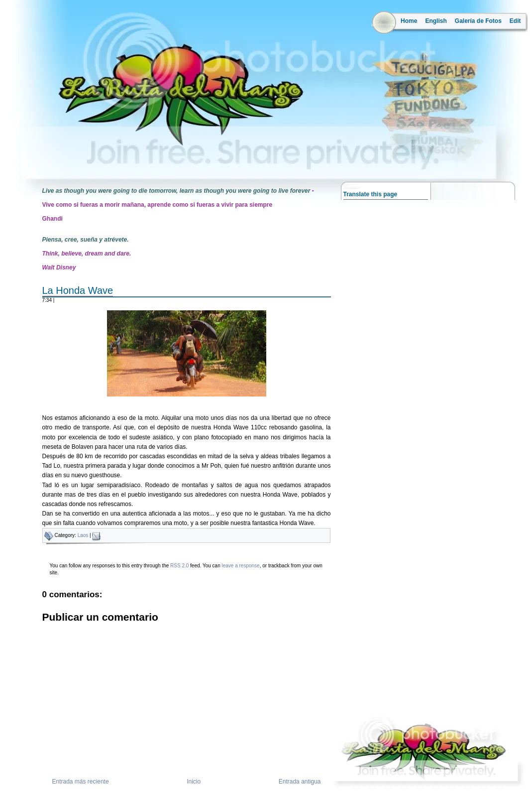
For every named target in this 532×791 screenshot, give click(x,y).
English (436, 21)
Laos (83, 535)
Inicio (194, 782)
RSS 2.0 (179, 566)
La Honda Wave (78, 290)
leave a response (240, 566)
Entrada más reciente (81, 782)
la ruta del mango (32, 160)
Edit (515, 21)
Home (409, 21)
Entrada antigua (300, 782)
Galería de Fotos (478, 21)
